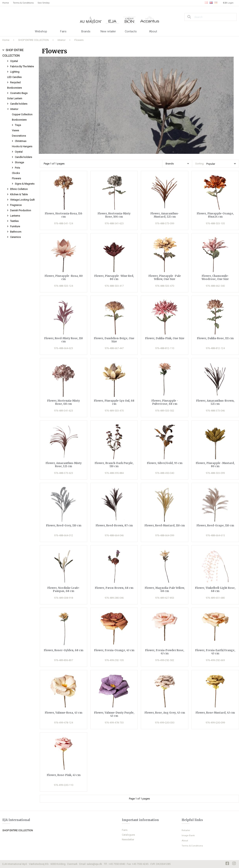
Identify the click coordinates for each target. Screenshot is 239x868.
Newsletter (128, 839)
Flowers (79, 40)
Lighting (15, 72)
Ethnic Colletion (19, 189)
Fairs (63, 32)
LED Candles (14, 77)
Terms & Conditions (23, 3)
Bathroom (16, 232)
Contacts (131, 32)
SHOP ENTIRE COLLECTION (33, 40)
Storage (19, 162)
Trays (18, 125)
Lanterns (15, 216)
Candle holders (19, 104)
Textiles (14, 221)
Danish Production (21, 210)
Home (6, 3)
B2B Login (228, 3)
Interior (62, 40)
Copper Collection (22, 114)
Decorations (19, 136)
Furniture (15, 226)
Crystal (14, 61)
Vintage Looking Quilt (22, 200)
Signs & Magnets (25, 184)
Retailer (186, 830)
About (153, 32)
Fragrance (16, 205)
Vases (15, 130)
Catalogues (128, 835)
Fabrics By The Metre (22, 66)
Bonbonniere (14, 88)
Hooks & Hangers (22, 146)
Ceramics (15, 237)
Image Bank (188, 835)
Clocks (16, 173)
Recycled (15, 82)
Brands (86, 32)
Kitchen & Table (19, 194)
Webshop (41, 32)
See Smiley (44, 3)
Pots (17, 168)
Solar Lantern (15, 98)
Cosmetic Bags (19, 93)
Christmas (21, 141)
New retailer (108, 32)
